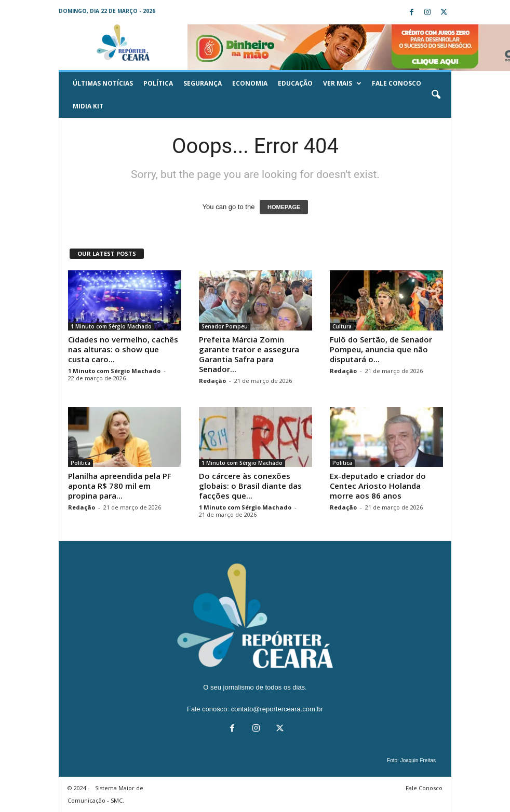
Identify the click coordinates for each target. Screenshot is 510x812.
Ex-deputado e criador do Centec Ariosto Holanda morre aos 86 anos (378, 486)
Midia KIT (88, 106)
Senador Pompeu (225, 326)
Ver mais (342, 84)
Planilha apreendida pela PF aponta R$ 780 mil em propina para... (120, 486)
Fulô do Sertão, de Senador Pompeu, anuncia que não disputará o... (381, 349)
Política (158, 83)
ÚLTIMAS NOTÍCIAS (103, 83)
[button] (436, 95)
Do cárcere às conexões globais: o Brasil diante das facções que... (250, 486)
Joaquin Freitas (418, 760)
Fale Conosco (397, 83)
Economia (250, 83)
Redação (212, 381)
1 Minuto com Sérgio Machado (111, 326)
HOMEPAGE (284, 207)
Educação (295, 83)
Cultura (342, 326)
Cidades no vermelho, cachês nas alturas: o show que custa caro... (123, 349)
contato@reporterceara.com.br (277, 709)
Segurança (203, 83)
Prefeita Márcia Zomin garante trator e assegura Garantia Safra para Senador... (249, 354)
